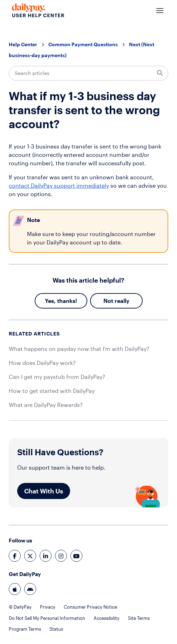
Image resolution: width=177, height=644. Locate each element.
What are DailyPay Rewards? (46, 405)
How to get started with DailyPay (52, 391)
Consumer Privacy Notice (90, 607)
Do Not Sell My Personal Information (47, 618)
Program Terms (25, 629)
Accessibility (107, 618)
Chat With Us (44, 491)
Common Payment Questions (83, 44)
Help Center (23, 44)
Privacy (48, 607)
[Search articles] (88, 73)
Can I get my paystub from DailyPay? (57, 377)
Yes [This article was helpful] (49, 301)
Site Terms (139, 618)
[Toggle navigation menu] (160, 11)
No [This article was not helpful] (107, 301)
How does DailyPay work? (42, 363)
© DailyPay (20, 607)
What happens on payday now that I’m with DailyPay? (79, 349)
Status (56, 629)
